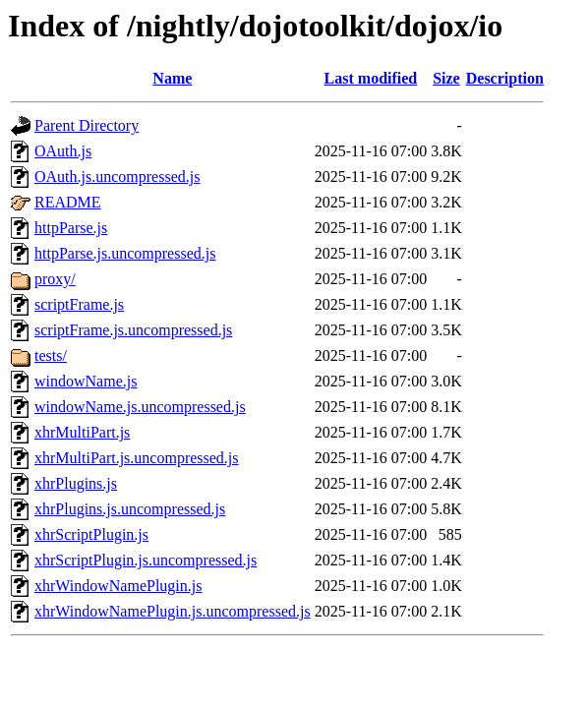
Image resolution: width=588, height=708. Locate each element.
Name (172, 78)
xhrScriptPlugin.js (91, 534)
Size (446, 78)
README (68, 202)
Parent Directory (87, 125)
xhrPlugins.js (76, 483)
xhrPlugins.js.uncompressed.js (130, 509)
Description (505, 78)
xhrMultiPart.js (82, 432)
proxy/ (55, 279)
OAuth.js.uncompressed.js (117, 177)
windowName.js (86, 381)
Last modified (371, 78)
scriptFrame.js (79, 304)
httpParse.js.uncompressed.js (125, 253)
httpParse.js (71, 228)
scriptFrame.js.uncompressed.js (133, 330)
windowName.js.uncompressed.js (140, 407)
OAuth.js (63, 151)
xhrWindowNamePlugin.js (118, 586)
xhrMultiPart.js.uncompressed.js (137, 458)
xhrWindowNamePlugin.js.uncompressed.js (173, 611)
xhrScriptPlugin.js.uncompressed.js (146, 560)
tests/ (51, 355)
